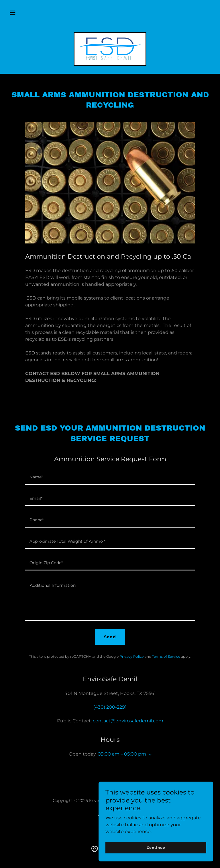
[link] (110, 49)
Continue (156, 848)
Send (110, 637)
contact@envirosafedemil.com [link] (128, 721)
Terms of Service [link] (166, 656)
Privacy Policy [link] (132, 656)
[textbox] (110, 477)
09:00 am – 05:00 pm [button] (122, 754)
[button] (13, 13)
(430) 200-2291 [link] (110, 707)
